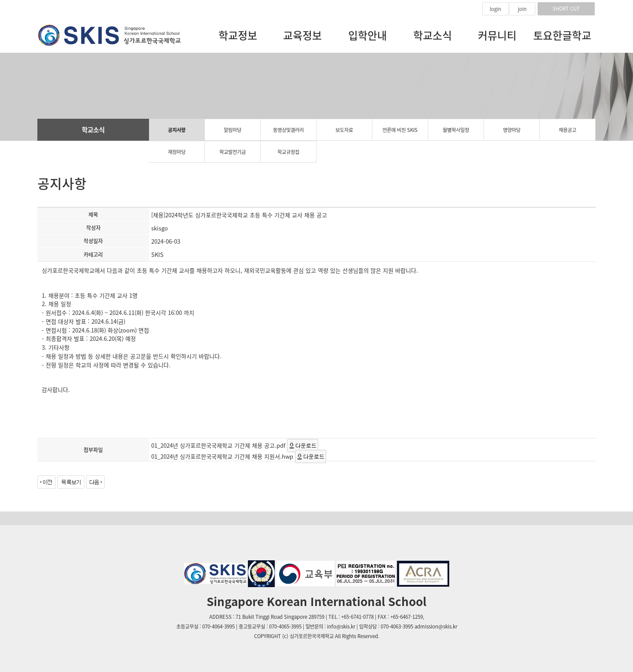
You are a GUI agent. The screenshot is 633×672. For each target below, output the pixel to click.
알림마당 (233, 130)
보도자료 (344, 130)
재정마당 (177, 152)
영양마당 (512, 130)
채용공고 (568, 130)
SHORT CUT (566, 9)
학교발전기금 (233, 152)
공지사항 (177, 130)
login (495, 9)
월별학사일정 (456, 130)
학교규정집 (288, 152)
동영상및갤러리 (288, 130)
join (522, 9)
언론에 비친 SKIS (400, 130)
